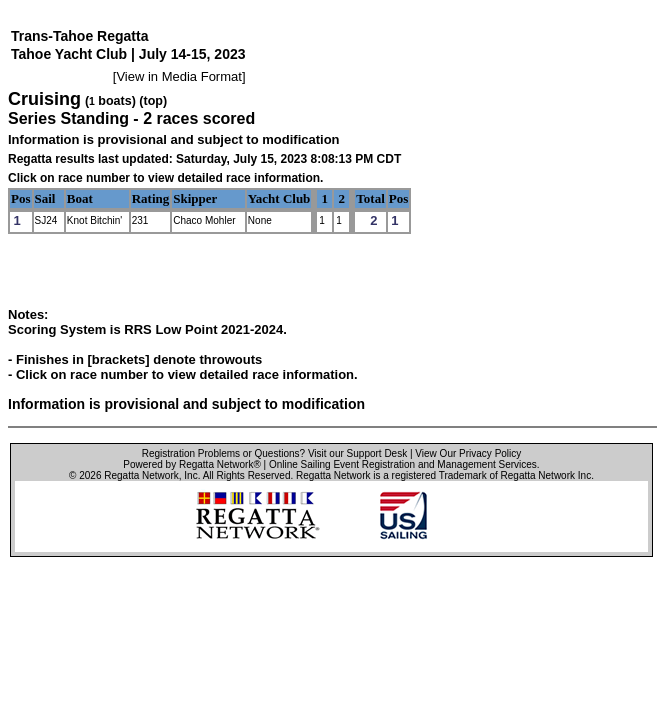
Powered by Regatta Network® (191, 464)
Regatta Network (141, 475)
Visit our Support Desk (357, 453)
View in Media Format (178, 76)
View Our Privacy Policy (468, 453)
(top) (153, 101)
